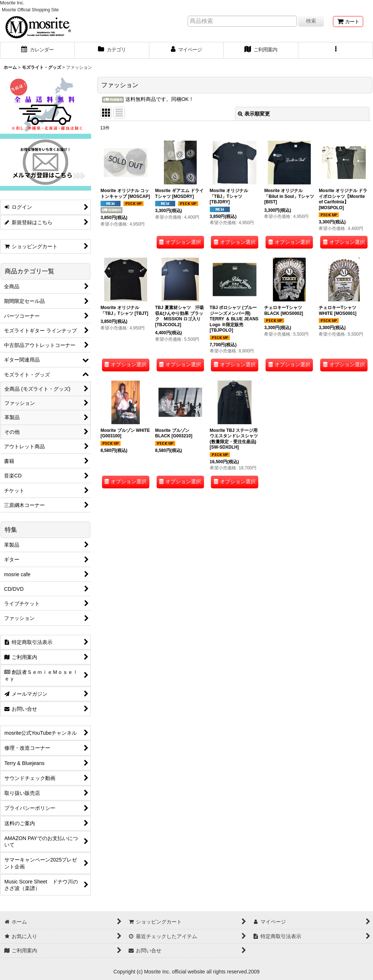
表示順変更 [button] (254, 114)
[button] (336, 50)
